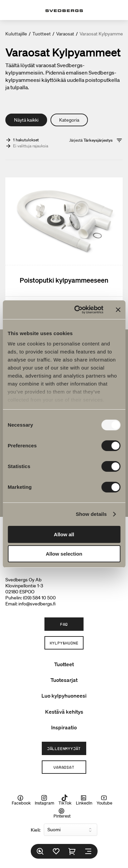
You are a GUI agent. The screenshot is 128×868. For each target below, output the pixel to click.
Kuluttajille (16, 34)
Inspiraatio (64, 727)
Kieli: (36, 830)
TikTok (65, 800)
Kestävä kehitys (64, 712)
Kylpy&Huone (64, 643)
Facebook (21, 800)
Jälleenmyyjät (64, 748)
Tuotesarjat (64, 680)
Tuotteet (42, 34)
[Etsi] (40, 851)
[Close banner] (118, 310)
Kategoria (69, 120)
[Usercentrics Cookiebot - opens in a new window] (77, 310)
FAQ (64, 624)
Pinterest (62, 813)
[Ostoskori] (72, 851)
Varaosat (65, 34)
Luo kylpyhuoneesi (64, 696)
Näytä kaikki (26, 120)
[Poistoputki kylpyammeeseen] (64, 245)
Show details (91, 514)
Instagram (44, 800)
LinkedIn (84, 800)
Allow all (64, 534)
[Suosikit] (56, 851)
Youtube (104, 800)
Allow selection (64, 554)
